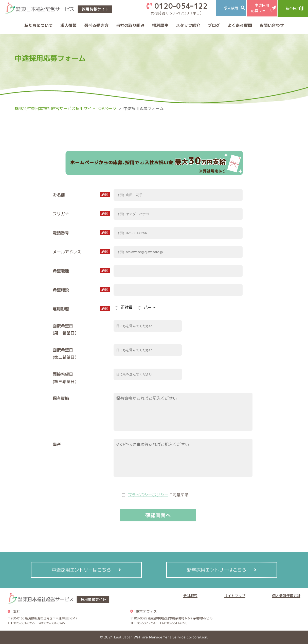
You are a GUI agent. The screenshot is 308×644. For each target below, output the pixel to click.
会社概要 (190, 596)
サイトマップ (235, 596)
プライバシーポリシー (148, 495)
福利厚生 (160, 25)
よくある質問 (240, 25)
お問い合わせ (271, 25)
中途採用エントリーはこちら (81, 570)
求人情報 (68, 25)
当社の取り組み (130, 25)
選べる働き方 (96, 25)
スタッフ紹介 (188, 25)
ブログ (214, 25)
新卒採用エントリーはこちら (217, 570)
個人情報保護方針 (286, 596)
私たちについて (38, 25)
